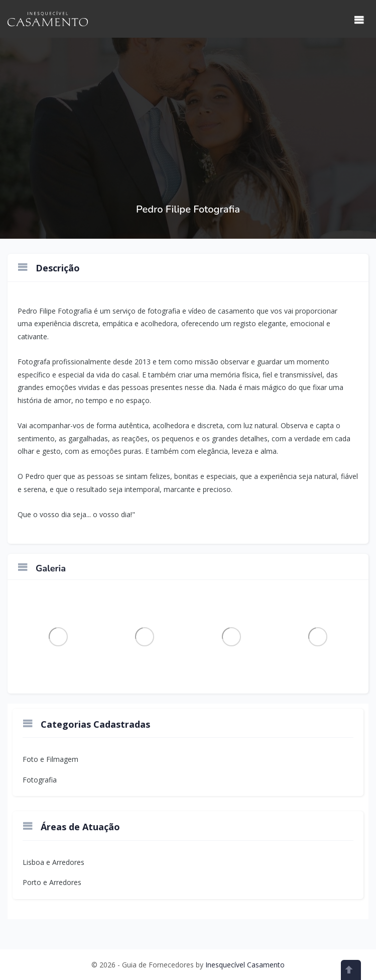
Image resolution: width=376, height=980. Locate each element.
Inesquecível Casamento (245, 965)
